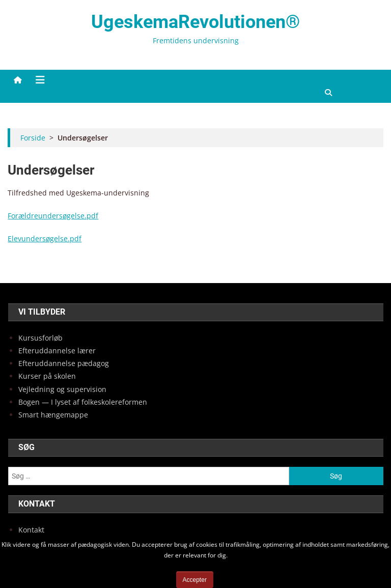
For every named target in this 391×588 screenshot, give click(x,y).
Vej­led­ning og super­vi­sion (62, 389)
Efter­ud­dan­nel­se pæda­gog (64, 363)
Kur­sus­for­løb (40, 338)
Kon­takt (31, 530)
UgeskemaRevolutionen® (195, 22)
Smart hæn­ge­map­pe (53, 415)
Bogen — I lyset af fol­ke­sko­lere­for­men (83, 402)
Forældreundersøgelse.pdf (53, 216)
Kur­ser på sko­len (47, 376)
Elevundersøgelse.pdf (45, 239)
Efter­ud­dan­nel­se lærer (57, 351)
